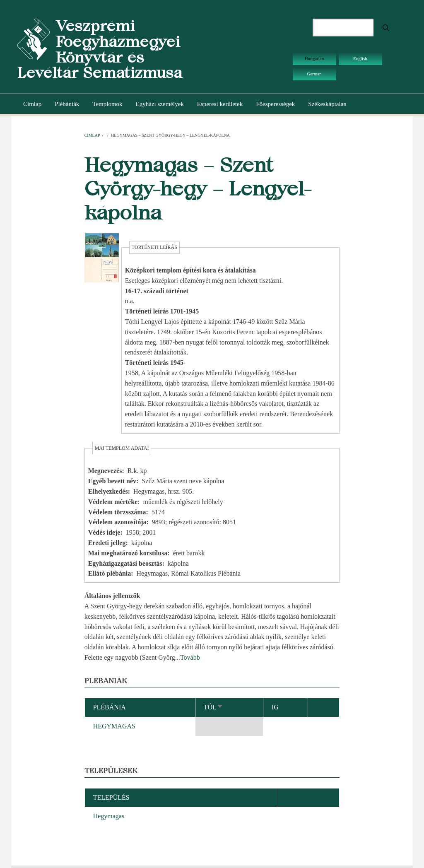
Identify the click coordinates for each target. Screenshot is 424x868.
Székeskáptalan (327, 104)
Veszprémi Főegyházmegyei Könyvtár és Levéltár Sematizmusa (100, 49)
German (314, 74)
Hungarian (314, 58)
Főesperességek (275, 104)
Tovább (190, 657)
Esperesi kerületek (220, 104)
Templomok (107, 104)
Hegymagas (109, 816)
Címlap (32, 104)
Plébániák (67, 104)
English (360, 58)
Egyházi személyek (160, 104)
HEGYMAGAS (114, 726)
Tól (213, 707)
